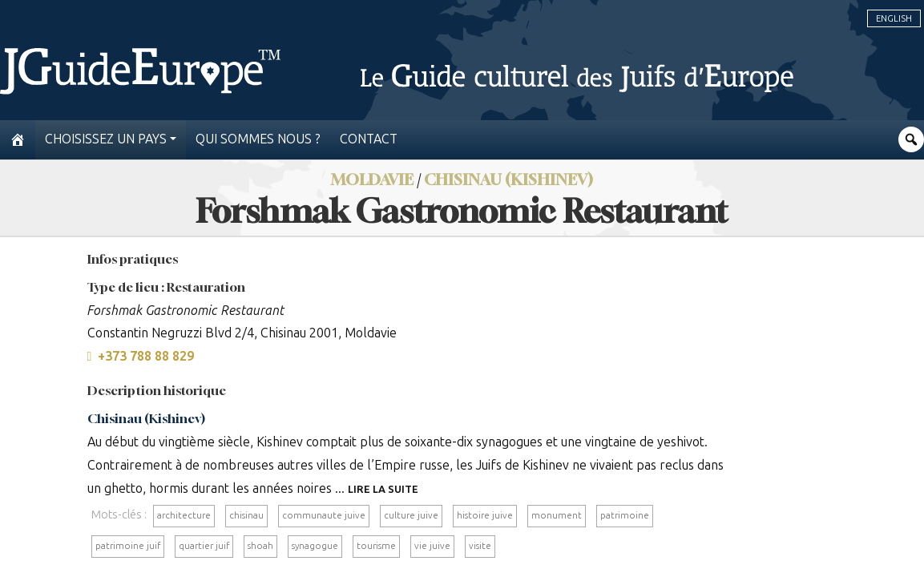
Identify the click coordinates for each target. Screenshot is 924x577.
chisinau (246, 515)
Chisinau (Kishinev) (146, 418)
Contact (369, 139)
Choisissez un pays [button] (106, 139)
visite (480, 546)
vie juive (432, 546)
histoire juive (485, 515)
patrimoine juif (128, 546)
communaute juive (324, 515)
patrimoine (625, 515)
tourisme (376, 546)
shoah (260, 546)
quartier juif (204, 546)
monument (557, 515)
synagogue (315, 546)
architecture (184, 515)
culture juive (411, 515)
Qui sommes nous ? (258, 139)
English (894, 18)
